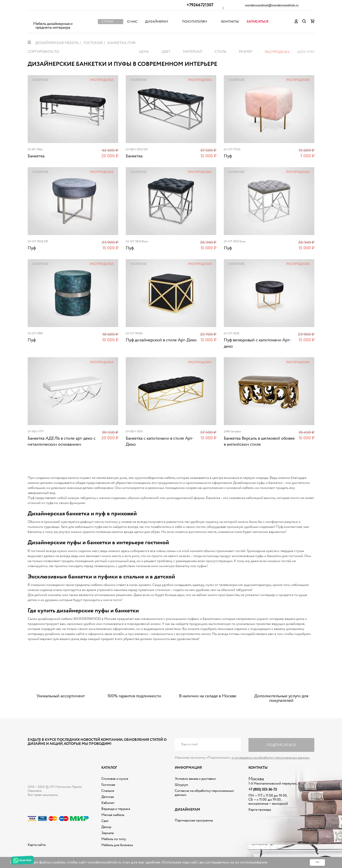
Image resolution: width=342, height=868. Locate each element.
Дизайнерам (157, 22)
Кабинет (108, 803)
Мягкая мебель (113, 815)
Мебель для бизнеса (117, 845)
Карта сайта (37, 845)
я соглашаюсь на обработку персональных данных (271, 758)
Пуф (228, 156)
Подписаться (281, 745)
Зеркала (108, 833)
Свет (105, 821)
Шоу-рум (306, 52)
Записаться (257, 22)
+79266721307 (200, 5)
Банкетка (36, 156)
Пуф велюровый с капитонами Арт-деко (258, 343)
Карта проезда (260, 810)
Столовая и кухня (115, 779)
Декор (106, 827)
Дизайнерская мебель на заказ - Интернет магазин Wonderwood (53, 18)
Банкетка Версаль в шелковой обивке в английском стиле (259, 442)
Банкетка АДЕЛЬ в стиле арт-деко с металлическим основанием (62, 442)
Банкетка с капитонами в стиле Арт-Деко (160, 442)
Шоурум (181, 785)
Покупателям (195, 22)
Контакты (230, 22)
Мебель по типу (114, 839)
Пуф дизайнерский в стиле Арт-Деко (161, 340)
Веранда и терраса (116, 809)
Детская (108, 797)
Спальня (108, 791)
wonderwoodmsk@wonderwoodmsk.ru (272, 6)
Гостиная (108, 785)
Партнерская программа (194, 820)
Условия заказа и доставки (195, 779)
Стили (107, 22)
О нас (132, 22)
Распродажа (277, 52)
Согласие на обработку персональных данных (204, 793)
